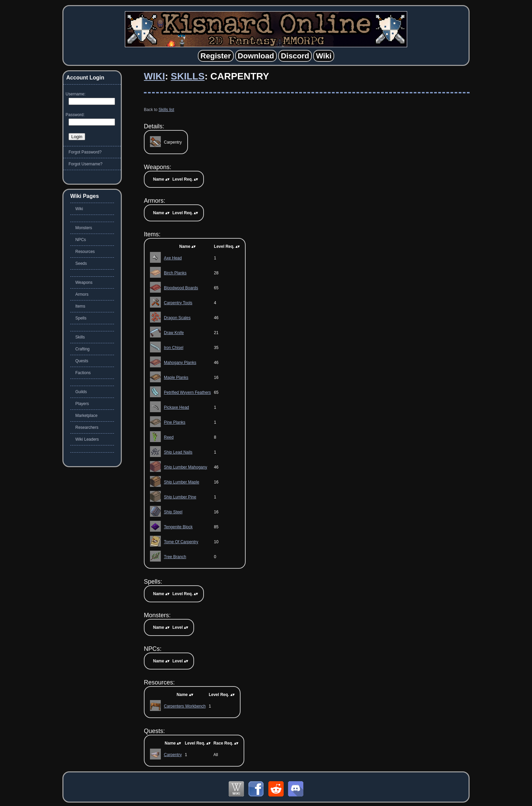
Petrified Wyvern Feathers (187, 392)
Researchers (87, 427)
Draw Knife (174, 333)
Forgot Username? (85, 164)
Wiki (154, 76)
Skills (188, 76)
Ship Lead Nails (178, 452)
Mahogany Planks (180, 363)
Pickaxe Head (176, 407)
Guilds (81, 392)
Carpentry (173, 755)
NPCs (81, 240)
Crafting (82, 349)
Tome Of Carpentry (181, 542)
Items (80, 306)
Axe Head (173, 258)
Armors (82, 294)
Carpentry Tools (178, 303)
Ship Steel (173, 512)
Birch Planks (175, 273)
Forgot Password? (85, 152)
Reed (169, 437)
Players (82, 404)
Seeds (81, 263)
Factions (83, 373)
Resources (85, 252)
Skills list (166, 110)
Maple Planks (176, 378)
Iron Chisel (174, 348)
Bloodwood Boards (181, 288)
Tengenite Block (178, 527)
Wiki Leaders (87, 439)
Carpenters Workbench (185, 706)
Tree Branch (175, 557)
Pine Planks (175, 422)
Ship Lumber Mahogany (185, 467)
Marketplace (86, 416)
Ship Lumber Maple (182, 482)
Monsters (84, 228)
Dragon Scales (177, 318)
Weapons (84, 282)
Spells (81, 318)
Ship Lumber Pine (180, 497)
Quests (82, 361)
